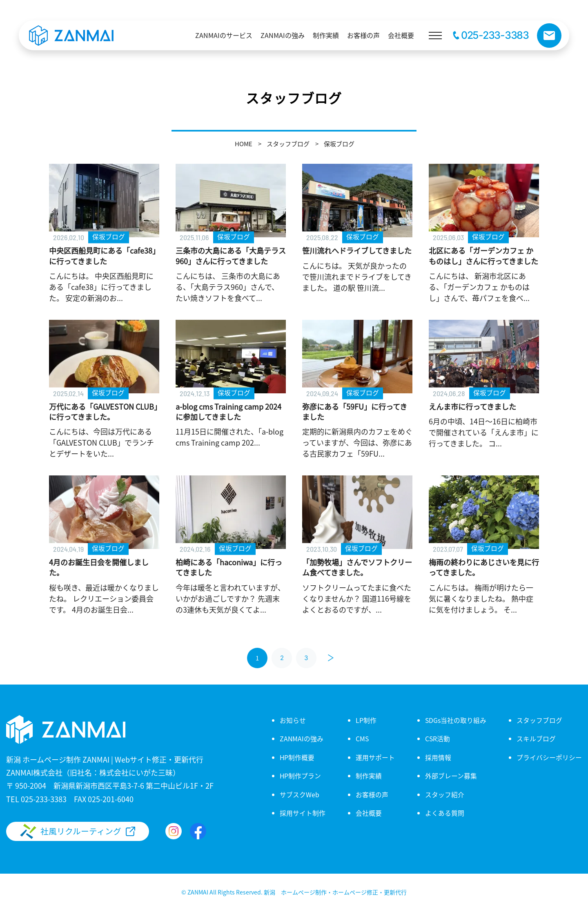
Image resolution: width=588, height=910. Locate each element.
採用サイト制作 (302, 813)
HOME (244, 144)
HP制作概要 (297, 757)
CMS (362, 738)
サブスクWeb (299, 794)
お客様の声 (372, 794)
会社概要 (368, 813)
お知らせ (292, 720)
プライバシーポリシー (549, 757)
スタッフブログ (288, 144)
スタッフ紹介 (444, 794)
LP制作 (366, 720)
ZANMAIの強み (301, 738)
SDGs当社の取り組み (455, 720)
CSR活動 (437, 738)
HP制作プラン (300, 776)
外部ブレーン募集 (451, 776)
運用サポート (375, 757)
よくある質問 (444, 813)
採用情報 (438, 757)
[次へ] (331, 658)
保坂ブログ (339, 144)
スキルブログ (536, 738)
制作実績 (368, 776)
